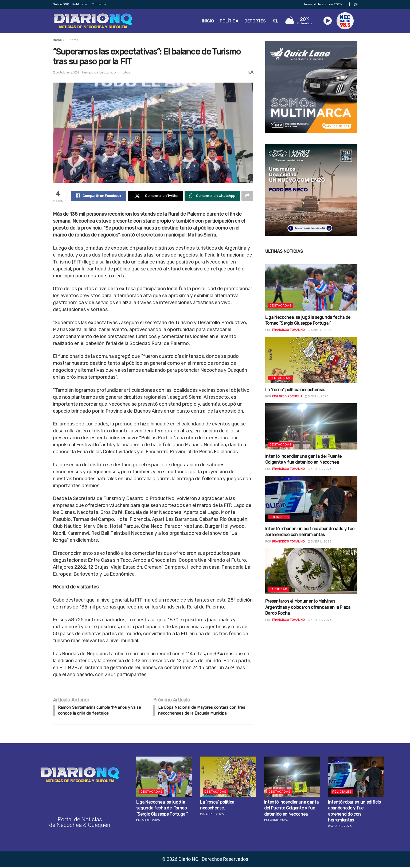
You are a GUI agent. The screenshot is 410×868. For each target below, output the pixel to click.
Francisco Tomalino (288, 330)
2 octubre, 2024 (66, 72)
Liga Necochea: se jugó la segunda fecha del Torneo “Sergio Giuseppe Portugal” (162, 809)
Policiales (279, 517)
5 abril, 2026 (319, 330)
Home (57, 40)
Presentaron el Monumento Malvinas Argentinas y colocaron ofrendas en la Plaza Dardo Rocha (308, 607)
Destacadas (280, 306)
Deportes (255, 21)
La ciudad (278, 589)
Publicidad (80, 4)
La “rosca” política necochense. (295, 390)
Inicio (208, 21)
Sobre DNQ (61, 4)
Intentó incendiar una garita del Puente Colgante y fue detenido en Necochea (291, 809)
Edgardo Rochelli (287, 396)
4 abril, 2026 (320, 469)
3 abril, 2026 (319, 542)
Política (229, 21)
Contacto (99, 4)
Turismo (72, 40)
